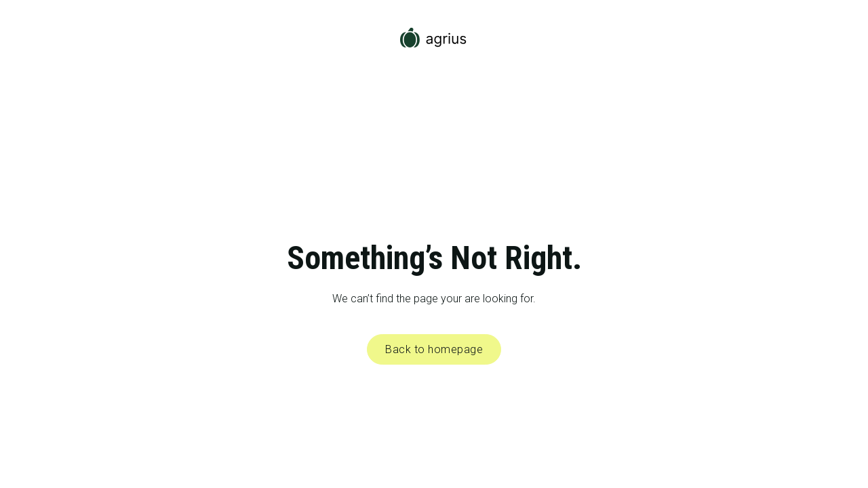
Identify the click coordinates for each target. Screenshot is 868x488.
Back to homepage (434, 349)
